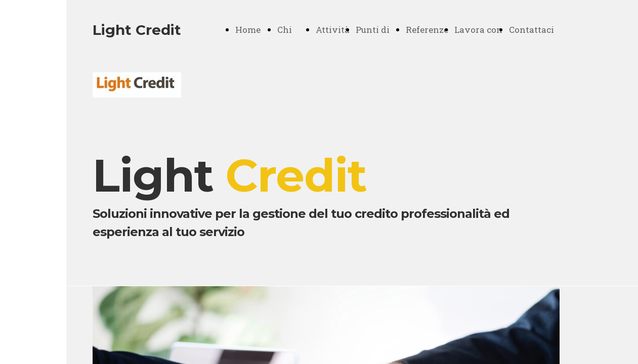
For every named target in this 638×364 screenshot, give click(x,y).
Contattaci (531, 30)
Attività (333, 30)
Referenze (427, 30)
